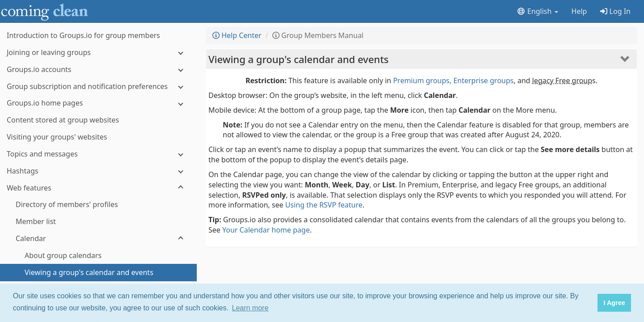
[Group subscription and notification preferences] (98, 87)
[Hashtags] (98, 171)
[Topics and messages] (98, 154)
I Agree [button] (614, 303)
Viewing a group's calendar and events (299, 59)
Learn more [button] (250, 308)
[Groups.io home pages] (98, 103)
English (537, 11)
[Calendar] (98, 239)
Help (579, 11)
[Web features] (98, 188)
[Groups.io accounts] (98, 70)
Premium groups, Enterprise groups (453, 80)
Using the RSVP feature (324, 205)
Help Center (237, 35)
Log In (615, 11)
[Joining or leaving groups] (98, 53)
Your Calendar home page (266, 230)
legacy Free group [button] (562, 80)
